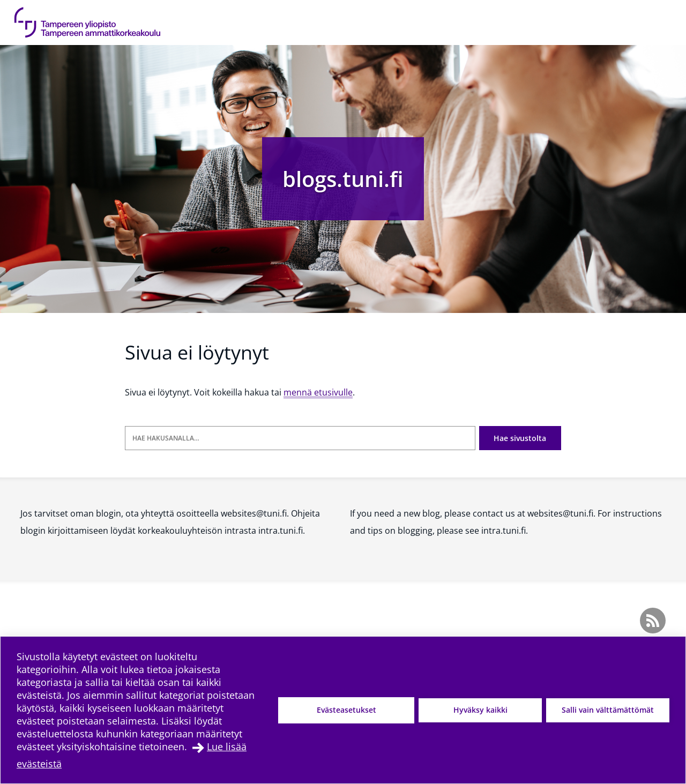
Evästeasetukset (346, 710)
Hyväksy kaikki (480, 710)
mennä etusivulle (318, 392)
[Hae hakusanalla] (300, 438)
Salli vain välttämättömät (608, 710)
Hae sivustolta (520, 438)
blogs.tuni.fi (343, 179)
